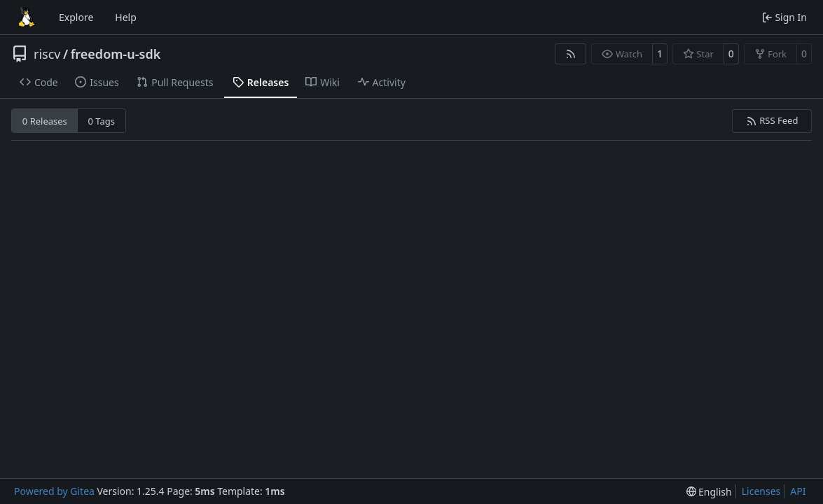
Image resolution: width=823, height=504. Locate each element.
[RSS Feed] (571, 54)
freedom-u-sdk (116, 54)
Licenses (761, 491)
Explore (76, 17)
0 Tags (102, 121)
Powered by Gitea (54, 491)
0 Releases (45, 121)
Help (126, 17)
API (798, 491)
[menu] (709, 492)
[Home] (27, 17)
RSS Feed (772, 120)
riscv (47, 54)
